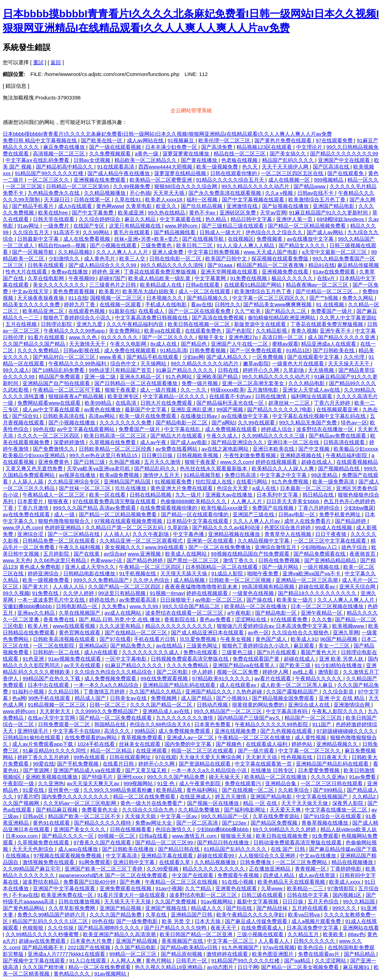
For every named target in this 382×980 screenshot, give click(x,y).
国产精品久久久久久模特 (103, 823)
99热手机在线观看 (50, 698)
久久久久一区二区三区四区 (49, 436)
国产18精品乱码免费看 (59, 370)
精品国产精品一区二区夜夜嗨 (271, 265)
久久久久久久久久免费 (126, 422)
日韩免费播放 (256, 862)
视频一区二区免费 (238, 672)
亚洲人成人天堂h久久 (91, 567)
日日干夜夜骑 (332, 534)
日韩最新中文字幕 (39, 239)
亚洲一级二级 (101, 377)
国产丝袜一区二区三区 (85, 488)
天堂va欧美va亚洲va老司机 (99, 468)
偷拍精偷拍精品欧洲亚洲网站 (282, 318)
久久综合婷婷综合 (100, 219)
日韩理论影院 (57, 324)
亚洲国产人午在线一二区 (240, 344)
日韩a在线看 (154, 836)
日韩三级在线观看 (263, 895)
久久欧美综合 (294, 790)
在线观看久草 (175, 862)
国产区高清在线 (332, 167)
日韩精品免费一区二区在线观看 (59, 541)
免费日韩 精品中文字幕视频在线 (40, 140)
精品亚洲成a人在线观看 (329, 344)
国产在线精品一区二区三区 (137, 632)
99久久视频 (16, 593)
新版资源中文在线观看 (261, 324)
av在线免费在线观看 (27, 514)
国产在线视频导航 (204, 239)
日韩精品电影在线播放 (90, 573)
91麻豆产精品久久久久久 (185, 370)
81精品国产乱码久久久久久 (236, 849)
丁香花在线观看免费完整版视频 (161, 272)
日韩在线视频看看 (131, 829)
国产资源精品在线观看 (205, 764)
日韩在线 (229, 370)
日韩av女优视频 (93, 160)
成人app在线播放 (79, 849)
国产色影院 (239, 331)
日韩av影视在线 (82, 350)
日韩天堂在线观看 (54, 219)
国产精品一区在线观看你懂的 (195, 514)
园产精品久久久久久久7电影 (281, 409)
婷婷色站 (302, 744)
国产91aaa (221, 265)
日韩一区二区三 (108, 705)
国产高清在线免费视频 (218, 318)
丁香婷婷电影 (346, 869)
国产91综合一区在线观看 (333, 816)
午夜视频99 (82, 278)
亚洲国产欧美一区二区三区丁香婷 (104, 869)
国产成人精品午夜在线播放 (119, 173)
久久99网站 (97, 232)
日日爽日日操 (158, 455)
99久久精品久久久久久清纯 (173, 265)
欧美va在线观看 (163, 331)
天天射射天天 (56, 711)
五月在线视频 (22, 324)
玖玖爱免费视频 (199, 639)
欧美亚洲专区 (124, 396)
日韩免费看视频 (208, 350)
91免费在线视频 (249, 278)
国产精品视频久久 (208, 298)
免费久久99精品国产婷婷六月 (52, 915)
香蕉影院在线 (180, 619)
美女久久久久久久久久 (59, 285)
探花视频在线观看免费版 (281, 258)
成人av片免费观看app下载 (43, 744)
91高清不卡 (67, 232)
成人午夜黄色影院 (201, 783)
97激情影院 (341, 888)
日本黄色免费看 (213, 724)
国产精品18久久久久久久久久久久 (318, 593)
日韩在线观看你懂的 (234, 173)
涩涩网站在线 (251, 619)
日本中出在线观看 (49, 685)
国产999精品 (329, 790)
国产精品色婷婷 (145, 560)
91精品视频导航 (203, 475)
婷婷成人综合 (277, 429)
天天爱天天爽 (286, 810)
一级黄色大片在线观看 (299, 363)
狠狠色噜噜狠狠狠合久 (65, 521)
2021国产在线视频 (90, 947)
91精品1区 (298, 350)
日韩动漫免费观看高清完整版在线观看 (298, 842)
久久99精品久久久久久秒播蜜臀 (43, 934)
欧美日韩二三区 (195, 245)
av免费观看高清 (138, 600)
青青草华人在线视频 (288, 534)
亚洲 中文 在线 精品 (342, 698)
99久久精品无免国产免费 (309, 422)
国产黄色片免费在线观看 (284, 140)
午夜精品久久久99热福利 (78, 363)
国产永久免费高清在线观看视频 (225, 193)
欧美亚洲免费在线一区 (68, 895)
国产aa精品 (298, 960)
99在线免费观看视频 (165, 678)
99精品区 (145, 731)
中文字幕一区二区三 (231, 941)
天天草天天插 (169, 193)
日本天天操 (208, 921)
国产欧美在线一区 (102, 140)
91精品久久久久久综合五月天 (231, 180)
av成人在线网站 (123, 613)
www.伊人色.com (22, 527)
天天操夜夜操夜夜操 (41, 298)
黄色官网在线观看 (80, 632)
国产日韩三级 (90, 462)
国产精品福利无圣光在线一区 (231, 403)
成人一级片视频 (159, 390)
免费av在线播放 (70, 272)
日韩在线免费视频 (280, 560)
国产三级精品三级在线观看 (233, 226)
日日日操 (294, 901)
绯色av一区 (354, 422)
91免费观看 (325, 836)
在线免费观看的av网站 (91, 737)
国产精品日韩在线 (179, 849)
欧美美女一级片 (295, 600)
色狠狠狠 (34, 928)
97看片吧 (28, 796)
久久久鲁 (322, 619)
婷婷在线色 (103, 600)
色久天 (250, 167)
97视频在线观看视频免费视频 (129, 521)
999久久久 (345, 908)
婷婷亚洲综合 (44, 573)
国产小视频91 (233, 698)
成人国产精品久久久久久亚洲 (342, 337)
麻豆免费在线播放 (65, 147)
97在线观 (166, 757)
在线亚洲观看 (152, 751)
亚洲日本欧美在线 (274, 449)
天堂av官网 (273, 213)
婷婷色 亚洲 (106, 272)
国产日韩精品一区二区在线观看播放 (137, 383)
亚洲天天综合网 (358, 587)
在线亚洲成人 (196, 796)
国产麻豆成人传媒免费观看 (257, 921)
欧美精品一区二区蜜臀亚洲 (161, 180)
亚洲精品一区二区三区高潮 (307, 580)
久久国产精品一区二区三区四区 (125, 587)
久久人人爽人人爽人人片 (347, 600)
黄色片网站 (159, 960)
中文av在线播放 (318, 856)
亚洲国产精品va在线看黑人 (245, 665)
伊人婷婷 (203, 672)
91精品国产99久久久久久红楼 (50, 173)
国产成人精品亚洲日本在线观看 (208, 632)
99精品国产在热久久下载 (52, 678)
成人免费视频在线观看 (232, 429)
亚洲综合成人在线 (309, 705)
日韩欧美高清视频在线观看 (65, 639)
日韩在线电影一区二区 (176, 258)
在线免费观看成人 (262, 928)
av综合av (114, 554)
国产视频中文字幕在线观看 (35, 960)
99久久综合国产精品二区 (192, 606)
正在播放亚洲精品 (270, 869)
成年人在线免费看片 (308, 521)
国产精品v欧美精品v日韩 (190, 947)
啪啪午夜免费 (263, 573)
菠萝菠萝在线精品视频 (181, 173)
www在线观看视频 (75, 626)
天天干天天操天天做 (305, 803)
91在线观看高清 (116, 167)
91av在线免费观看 (335, 272)
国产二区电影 (173, 672)
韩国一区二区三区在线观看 (203, 751)
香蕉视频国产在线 (183, 941)
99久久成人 (16, 370)
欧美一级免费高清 (334, 482)
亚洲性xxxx (131, 777)
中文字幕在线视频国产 (323, 796)
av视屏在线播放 (78, 475)
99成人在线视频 (334, 527)
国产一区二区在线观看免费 (200, 311)
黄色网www (110, 206)
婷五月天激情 (231, 796)
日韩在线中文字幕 (308, 895)
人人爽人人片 (247, 501)
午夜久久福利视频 (80, 547)
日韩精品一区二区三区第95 (78, 186)
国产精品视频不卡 (44, 947)
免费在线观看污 (244, 783)
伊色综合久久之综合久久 (275, 232)
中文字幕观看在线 (181, 219)
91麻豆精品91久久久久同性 (55, 751)
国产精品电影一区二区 (182, 422)
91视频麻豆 (182, 140)
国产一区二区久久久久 (169, 337)
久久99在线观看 (257, 422)
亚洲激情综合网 (352, 705)
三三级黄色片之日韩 (113, 285)
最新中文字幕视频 (258, 901)
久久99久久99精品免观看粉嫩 (118, 790)
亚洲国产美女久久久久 (80, 829)
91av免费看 (363, 777)
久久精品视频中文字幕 (264, 541)
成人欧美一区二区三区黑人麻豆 (297, 685)
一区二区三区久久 (49, 180)
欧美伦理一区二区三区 (225, 140)
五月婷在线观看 (311, 908)
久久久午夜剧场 (151, 534)
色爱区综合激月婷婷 (288, 527)
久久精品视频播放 (105, 193)
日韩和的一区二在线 (57, 652)
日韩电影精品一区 (77, 606)
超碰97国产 (112, 278)
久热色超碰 (250, 691)
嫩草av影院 (256, 363)
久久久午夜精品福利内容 (136, 324)
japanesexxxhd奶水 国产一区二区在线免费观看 (114, 875)
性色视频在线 (297, 757)
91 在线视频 (331, 304)
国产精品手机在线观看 (153, 357)
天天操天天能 (141, 816)
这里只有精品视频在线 (136, 226)
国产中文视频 (315, 449)
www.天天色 (17, 560)
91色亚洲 (34, 659)
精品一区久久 (363, 180)
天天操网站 (154, 363)
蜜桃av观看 (285, 344)
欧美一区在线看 (108, 495)
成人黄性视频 (311, 737)
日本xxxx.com (22, 836)
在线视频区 (241, 239)
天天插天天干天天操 (128, 901)
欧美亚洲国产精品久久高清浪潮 (120, 934)
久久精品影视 (272, 331)
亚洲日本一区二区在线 (294, 442)
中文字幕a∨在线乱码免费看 (38, 160)
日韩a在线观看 (203, 285)
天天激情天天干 (88, 344)
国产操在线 (260, 600)
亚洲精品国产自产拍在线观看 (57, 383)
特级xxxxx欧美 (227, 390)
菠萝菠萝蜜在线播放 (187, 153)
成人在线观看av (239, 685)
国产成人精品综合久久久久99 (103, 265)
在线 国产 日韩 (288, 849)
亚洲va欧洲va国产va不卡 (312, 573)
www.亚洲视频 (145, 554)
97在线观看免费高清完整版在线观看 (115, 501)
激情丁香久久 (239, 560)
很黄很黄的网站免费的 (259, 705)
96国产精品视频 (339, 639)
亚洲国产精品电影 (334, 206)
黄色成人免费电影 (41, 567)
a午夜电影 (240, 613)
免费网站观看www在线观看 (50, 403)
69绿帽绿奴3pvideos (341, 219)
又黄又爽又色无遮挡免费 (35, 468)
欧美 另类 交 (177, 921)
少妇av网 (193, 357)
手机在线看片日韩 (155, 639)
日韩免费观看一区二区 (65, 724)
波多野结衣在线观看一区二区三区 (185, 613)
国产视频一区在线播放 (214, 803)
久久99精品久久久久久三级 (274, 436)
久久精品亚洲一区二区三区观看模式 (142, 541)
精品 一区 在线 (261, 803)
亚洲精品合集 (281, 783)
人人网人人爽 (127, 960)
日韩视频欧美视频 (198, 455)
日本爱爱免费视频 (319, 770)
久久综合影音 (339, 691)
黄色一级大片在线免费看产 (152, 803)
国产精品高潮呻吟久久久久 (110, 928)
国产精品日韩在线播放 (224, 842)
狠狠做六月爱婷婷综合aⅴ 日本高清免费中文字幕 (273, 626)
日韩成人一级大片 (221, 232)
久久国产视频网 (22, 803)
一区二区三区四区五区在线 (293, 173)
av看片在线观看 (273, 678)
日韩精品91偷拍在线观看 (32, 737)
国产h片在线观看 (277, 652)
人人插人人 (117, 534)
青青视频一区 (311, 869)
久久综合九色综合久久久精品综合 (114, 672)
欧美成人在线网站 (187, 554)
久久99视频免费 (132, 186)
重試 (38, 62)
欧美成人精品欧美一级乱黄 (160, 278)
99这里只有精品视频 (123, 593)
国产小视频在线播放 (72, 422)
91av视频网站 (217, 901)
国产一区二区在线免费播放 (220, 547)
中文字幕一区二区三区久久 (310, 751)
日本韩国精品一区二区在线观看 (222, 567)
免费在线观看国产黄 (257, 659)
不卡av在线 (25, 895)
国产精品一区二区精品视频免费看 (308, 226)
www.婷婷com (182, 226)
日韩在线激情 (271, 396)
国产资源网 (37, 770)
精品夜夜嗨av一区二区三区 (318, 285)
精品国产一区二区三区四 (314, 718)
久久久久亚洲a (329, 777)
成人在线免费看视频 (87, 239)
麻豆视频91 (357, 967)
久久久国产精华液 (44, 967)
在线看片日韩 (119, 764)
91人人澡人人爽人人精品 (246, 245)
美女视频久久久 (124, 547)
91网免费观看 (95, 862)
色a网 (19, 698)
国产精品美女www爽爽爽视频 (278, 304)
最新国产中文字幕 (146, 409)
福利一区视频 (203, 199)
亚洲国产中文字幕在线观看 (65, 888)
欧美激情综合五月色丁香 (318, 199)
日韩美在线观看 (46, 265)
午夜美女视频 (236, 639)
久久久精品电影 (307, 383)
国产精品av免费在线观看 (338, 436)
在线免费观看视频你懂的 (169, 508)
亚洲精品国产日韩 (192, 915)
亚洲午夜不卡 (336, 331)
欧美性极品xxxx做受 (225, 508)
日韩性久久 (228, 304)
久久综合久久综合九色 (149, 810)
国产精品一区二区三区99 (165, 842)
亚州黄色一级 (64, 790)
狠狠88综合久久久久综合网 (186, 186)
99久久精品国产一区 (226, 816)
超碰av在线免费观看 (43, 941)
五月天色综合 (324, 901)
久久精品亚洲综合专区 (74, 482)
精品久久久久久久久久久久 (214, 869)
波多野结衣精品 (41, 882)
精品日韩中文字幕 (252, 219)
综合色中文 (124, 363)
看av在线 (201, 304)
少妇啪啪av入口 (319, 547)
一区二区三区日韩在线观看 (332, 783)
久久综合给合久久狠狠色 (301, 632)
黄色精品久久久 (72, 974)
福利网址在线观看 (312, 396)
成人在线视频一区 (290, 180)
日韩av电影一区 (297, 514)
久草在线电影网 (46, 278)
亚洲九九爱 (90, 324)
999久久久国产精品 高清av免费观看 (95, 508)
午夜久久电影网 (129, 344)
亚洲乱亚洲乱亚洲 (192, 409)
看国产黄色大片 (319, 652)
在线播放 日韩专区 (273, 770)
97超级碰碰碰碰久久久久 (346, 731)
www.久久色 (83, 337)
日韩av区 (34, 816)
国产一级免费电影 (138, 921)
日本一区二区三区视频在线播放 (328, 606)
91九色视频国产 (241, 947)
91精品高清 (173, 350)
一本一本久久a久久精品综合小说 (210, 770)
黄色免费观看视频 (74, 291)
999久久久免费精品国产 (102, 580)
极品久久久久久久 (293, 278)
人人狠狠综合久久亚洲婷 (267, 856)
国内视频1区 (348, 895)
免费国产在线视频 (273, 508)
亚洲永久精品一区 (141, 377)
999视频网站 (139, 783)
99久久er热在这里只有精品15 (104, 455)
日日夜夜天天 (333, 757)
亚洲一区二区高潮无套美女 (254, 383)
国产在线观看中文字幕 (314, 357)
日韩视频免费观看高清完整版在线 (190, 659)
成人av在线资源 (317, 875)
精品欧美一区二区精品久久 (146, 160)
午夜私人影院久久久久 (338, 711)
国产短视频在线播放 (286, 206)
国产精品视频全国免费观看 (284, 698)
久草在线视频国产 (80, 613)
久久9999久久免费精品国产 (108, 711)
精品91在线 (322, 265)
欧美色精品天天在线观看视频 (292, 882)
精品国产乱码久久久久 (289, 160)
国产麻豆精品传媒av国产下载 (343, 849)
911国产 (322, 724)
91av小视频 (169, 888)
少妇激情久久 (65, 258)
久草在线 (157, 915)
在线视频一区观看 (121, 304)
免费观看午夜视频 (239, 875)
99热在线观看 (90, 757)
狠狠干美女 (212, 337)
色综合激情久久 (174, 829)
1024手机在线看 (97, 744)
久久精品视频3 (76, 252)
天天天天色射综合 (34, 849)
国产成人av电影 (189, 442)
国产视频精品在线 (339, 468)
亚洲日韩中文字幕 (134, 862)
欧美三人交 (133, 258)
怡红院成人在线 (215, 482)
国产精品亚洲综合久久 (238, 442)
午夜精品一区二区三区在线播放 (255, 737)
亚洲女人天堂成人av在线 (312, 390)
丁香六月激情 (34, 508)
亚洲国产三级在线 (254, 514)
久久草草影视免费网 (72, 908)
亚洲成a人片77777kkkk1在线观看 (67, 954)
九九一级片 (189, 495)
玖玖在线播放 (131, 488)
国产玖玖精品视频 (202, 206)
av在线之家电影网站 (226, 449)
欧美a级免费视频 (120, 475)
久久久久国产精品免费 (116, 915)
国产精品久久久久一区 (68, 836)
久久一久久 (194, 390)
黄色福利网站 (203, 790)
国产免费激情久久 (54, 449)
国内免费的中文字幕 (189, 744)
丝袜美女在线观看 (140, 744)
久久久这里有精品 (121, 626)
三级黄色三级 (238, 652)
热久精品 (216, 219)
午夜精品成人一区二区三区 (54, 495)
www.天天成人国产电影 (271, 252)
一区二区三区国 (24, 186)
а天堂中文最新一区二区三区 (335, 252)
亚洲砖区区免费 (238, 213)
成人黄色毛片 (100, 258)
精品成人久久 (207, 908)
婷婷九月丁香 (80, 304)
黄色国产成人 (272, 639)
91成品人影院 (228, 573)
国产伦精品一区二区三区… (327, 291)
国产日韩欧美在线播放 (129, 849)
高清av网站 (102, 416)
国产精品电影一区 (277, 613)
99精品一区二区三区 (134, 954)
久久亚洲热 (51, 783)
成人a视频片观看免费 (317, 921)
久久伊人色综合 (152, 580)
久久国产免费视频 (176, 901)
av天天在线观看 (83, 665)
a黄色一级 (147, 153)
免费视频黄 (270, 239)
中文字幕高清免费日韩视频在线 (152, 318)
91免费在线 (46, 593)
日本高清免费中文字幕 (313, 928)
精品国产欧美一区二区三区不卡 (85, 816)
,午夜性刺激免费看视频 (250, 455)
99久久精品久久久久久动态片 (256, 186)
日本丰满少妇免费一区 (172, 147)
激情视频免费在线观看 (49, 862)
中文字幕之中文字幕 (284, 475)
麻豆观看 (305, 646)
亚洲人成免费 (168, 252)
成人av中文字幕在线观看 (52, 409)
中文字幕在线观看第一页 (264, 764)
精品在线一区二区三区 (240, 153)
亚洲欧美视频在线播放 (52, 777)
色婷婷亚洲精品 (63, 527)
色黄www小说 (107, 560)
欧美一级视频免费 (218, 167)
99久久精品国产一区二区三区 (228, 711)
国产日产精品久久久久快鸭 (176, 928)
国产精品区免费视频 (275, 823)
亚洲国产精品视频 (121, 908)
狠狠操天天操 (237, 836)
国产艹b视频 (325, 298)
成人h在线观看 (76, 206)
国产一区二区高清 (198, 823)
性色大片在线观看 (27, 272)
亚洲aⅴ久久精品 (37, 613)
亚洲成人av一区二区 (191, 737)
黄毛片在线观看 (132, 232)
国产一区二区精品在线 (74, 534)
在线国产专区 (90, 226)
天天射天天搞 (262, 757)
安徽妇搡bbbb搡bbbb (28, 606)
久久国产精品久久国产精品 (35, 344)
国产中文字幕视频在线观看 (254, 199)
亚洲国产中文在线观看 (345, 160)
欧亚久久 (167, 206)
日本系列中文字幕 (278, 495)
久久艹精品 (199, 888)
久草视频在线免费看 (113, 442)
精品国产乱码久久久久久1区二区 (51, 921)
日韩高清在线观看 (345, 442)
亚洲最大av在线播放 (230, 495)
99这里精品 (325, 475)
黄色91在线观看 (52, 823)
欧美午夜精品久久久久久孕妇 (251, 915)
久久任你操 (61, 928)
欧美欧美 (334, 934)
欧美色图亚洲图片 (273, 954)
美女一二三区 (335, 646)
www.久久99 (145, 606)
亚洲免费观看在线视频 (126, 888)
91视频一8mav (167, 593)
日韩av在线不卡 (316, 193)
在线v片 (327, 278)
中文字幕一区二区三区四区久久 (269, 298)
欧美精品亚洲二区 (44, 311)
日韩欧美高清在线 (64, 416)
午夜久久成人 (223, 436)
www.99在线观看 (165, 547)
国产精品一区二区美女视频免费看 (301, 967)
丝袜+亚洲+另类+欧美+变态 (147, 239)
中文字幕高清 (122, 856)
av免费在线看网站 (177, 449)
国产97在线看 (115, 639)
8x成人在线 (164, 344)
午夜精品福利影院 (347, 455)
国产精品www (310, 186)
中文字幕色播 (189, 534)
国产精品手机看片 (34, 206)
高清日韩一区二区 (283, 337)
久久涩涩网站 (331, 960)
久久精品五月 (304, 934)
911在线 (78, 298)
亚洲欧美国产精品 (218, 377)
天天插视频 (322, 370)
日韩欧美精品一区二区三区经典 (116, 449)
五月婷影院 (57, 554)
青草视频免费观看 (142, 737)
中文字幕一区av (179, 816)
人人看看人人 (274, 941)
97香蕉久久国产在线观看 (103, 842)
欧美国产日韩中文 (227, 258)
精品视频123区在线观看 (265, 147)
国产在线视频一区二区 (249, 790)
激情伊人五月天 (162, 475)
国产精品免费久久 (132, 646)
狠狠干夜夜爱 (121, 390)
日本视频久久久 (165, 298)
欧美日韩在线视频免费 (282, 836)
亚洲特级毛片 (34, 731)
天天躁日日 (58, 199)
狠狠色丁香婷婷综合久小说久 (78, 318)
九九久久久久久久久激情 (185, 718)
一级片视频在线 (322, 567)
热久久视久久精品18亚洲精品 (170, 967)
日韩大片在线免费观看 (167, 403)
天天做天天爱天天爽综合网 (211, 757)
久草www (273, 888)
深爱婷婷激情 (70, 442)
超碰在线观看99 (216, 856)
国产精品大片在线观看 (177, 436)
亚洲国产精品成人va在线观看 (88, 770)
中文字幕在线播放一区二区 (337, 810)
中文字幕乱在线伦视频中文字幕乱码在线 (320, 416)
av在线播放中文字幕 (311, 239)
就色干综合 (355, 547)
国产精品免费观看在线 (320, 554)
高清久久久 (118, 731)
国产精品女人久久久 (303, 245)
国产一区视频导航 (34, 252)
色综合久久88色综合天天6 (161, 724)
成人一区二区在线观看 (205, 291)
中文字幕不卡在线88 (77, 731)
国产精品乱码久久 (156, 468)
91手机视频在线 (138, 573)
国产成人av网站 (326, 232)
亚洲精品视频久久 (338, 744)
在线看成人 (152, 311)
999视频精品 (329, 180)
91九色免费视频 (291, 482)
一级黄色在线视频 (254, 593)
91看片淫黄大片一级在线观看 (132, 895)
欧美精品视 (170, 790)
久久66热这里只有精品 (60, 560)
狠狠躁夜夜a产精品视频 (77, 396)
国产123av (235, 823)
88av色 (356, 934)
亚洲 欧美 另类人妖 (342, 659)
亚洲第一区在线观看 (211, 541)
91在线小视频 (238, 882)
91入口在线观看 (88, 960)
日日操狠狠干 (176, 600)
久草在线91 (128, 199)
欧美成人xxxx (345, 882)
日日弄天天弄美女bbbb (294, 501)
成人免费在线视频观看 (131, 350)
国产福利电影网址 (245, 810)
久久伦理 (355, 357)
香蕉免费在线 (59, 619)
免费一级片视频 (200, 383)
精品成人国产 (91, 698)
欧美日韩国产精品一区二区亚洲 (197, 934)
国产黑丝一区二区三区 (194, 560)
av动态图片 (221, 967)
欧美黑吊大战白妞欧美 (149, 291)
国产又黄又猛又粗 (147, 770)
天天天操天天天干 (350, 363)
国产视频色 (229, 744)
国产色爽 (131, 882)
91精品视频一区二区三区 (57, 705)
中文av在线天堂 (31, 291)
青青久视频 (304, 331)
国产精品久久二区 (286, 311)
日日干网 (248, 967)
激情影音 (329, 672)
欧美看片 (109, 291)
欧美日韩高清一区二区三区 (116, 436)
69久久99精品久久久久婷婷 (285, 829)
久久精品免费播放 (199, 810)
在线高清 (127, 403)
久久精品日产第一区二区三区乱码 (125, 527)
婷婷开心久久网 (262, 370)
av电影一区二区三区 (220, 600)
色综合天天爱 (233, 488)
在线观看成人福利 (267, 744)
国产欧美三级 (296, 665)
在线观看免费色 (204, 331)
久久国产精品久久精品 (156, 691)
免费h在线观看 (201, 652)
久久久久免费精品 (39, 350)
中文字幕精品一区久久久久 (175, 396)
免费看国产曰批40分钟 (90, 882)
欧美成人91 (304, 639)
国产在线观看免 (346, 173)
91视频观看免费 (174, 482)
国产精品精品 (360, 954)
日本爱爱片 (31, 501)
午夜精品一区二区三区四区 (151, 567)
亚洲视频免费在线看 (286, 272)
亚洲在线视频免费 (236, 731)
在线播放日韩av (199, 416)
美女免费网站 (125, 331)
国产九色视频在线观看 (287, 731)
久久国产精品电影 (136, 947)
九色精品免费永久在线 (54, 193)
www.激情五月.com (195, 836)
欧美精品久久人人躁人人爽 (283, 468)
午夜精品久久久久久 (319, 678)
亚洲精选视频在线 (301, 455)
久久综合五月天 (32, 232)
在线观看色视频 (87, 311)
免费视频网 (164, 698)
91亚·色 (167, 783)
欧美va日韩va (305, 915)
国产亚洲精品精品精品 (331, 560)
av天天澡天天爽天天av (94, 783)
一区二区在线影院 (54, 646)
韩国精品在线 (111, 724)
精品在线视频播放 (353, 862)
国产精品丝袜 (273, 908)
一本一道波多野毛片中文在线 (52, 600)
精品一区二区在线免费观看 (145, 796)
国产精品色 (194, 344)
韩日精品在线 (319, 495)
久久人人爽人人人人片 (123, 252)
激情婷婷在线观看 (228, 954)
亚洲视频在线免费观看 (100, 180)
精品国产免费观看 (60, 377)
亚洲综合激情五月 (276, 547)
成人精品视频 (190, 580)
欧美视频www (349, 626)
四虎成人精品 (279, 875)
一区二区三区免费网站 (302, 862)
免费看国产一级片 (332, 311)
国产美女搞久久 (288, 153)
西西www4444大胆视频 (166, 167)
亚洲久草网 (346, 632)
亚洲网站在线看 (361, 928)
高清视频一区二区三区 (59, 153)
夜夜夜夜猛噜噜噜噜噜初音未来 (202, 587)
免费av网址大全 (154, 823)
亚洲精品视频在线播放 (235, 534)
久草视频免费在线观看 (44, 842)
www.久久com (236, 462)
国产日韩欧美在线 (334, 350)
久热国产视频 (125, 462)
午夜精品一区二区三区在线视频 (182, 882)
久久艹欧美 (248, 311)
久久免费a (114, 606)
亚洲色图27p (244, 337)
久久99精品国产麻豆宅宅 (32, 869)
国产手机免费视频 (78, 764)
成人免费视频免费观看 (111, 678)
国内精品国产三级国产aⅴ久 (250, 718)
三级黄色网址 (203, 646)
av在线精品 (170, 646)
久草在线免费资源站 (277, 816)
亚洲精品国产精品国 (128, 482)
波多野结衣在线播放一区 (325, 429)
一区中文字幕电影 (127, 659)
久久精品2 (365, 796)
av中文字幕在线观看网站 (86, 429)
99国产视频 (230, 409)
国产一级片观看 (257, 751)
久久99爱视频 (163, 869)
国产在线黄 (87, 554)
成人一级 (65, 514)
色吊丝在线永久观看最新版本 (214, 468)
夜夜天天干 (224, 928)
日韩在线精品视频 (151, 495)
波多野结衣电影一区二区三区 (204, 895)
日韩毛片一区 (192, 960)
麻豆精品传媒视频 (358, 265)
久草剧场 (294, 370)
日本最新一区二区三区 (307, 488)
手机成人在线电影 (167, 304)
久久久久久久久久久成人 (151, 652)
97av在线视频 (279, 947)
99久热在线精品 (167, 213)
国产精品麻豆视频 (57, 810)
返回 (56, 62)
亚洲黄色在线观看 (237, 888)
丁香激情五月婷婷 (105, 691)
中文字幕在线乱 (183, 429)
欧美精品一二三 (306, 888)
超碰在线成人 (317, 462)
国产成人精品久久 (228, 357)
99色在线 (44, 429)
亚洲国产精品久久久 (209, 691)
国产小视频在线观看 (114, 245)
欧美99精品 (99, 403)
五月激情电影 (263, 390)
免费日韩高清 (241, 475)
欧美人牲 (39, 626)
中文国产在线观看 (193, 875)
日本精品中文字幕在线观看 (198, 521)
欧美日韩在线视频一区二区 (199, 324)
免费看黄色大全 (100, 810)
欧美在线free (54, 213)
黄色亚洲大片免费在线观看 (182, 488)
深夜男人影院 (348, 803)
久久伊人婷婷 (79, 593)
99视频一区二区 (117, 836)
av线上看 (304, 672)
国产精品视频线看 (175, 232)
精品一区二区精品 (112, 751)
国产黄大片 (36, 587)
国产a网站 (223, 422)
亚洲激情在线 (243, 206)
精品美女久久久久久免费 (32, 304)
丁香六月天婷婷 (333, 403)
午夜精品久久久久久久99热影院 (272, 724)
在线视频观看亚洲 (338, 409)
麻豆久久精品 (141, 219)
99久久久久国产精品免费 (176, 777)
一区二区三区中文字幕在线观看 (330, 541)
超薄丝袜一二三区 (290, 403)
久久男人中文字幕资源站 (348, 318)
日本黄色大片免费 (92, 941)
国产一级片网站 (281, 567)
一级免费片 (57, 226)
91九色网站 (180, 377)
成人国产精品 (197, 698)
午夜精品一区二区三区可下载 (67, 390)
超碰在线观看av (317, 587)
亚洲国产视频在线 (167, 908)
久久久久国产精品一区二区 (162, 705)
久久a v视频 (280, 193)
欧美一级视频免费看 (46, 580)
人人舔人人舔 (28, 482)
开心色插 (140, 193)
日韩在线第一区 (93, 199)
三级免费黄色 (157, 245)
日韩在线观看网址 (131, 757)
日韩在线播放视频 (80, 901)
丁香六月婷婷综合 (319, 508)
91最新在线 (122, 311)
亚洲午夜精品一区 (322, 613)
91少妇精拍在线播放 (339, 665)
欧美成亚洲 (132, 213)
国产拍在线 (240, 908)
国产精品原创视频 (182, 954)
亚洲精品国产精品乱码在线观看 (180, 685)
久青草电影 (139, 206)
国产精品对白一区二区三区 (65, 357)
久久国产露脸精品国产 (293, 691)
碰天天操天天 (225, 777)
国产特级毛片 (98, 777)
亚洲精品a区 (93, 646)
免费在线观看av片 (320, 954)
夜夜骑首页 (363, 554)
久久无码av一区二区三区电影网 (80, 803)
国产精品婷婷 (351, 521)
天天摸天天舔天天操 (184, 573)
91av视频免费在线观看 (75, 659)
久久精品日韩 (64, 691)
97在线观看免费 (335, 140)
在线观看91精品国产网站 (254, 285)
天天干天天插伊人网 (286, 167)
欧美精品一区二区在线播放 (256, 606)
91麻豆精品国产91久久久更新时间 (329, 213)
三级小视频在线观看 (261, 934)
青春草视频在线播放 (325, 823)
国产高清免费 (217, 147)
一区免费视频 (268, 357)
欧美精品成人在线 (161, 285)
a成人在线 (265, 488)
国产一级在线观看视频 (116, 147)
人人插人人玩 (69, 587)
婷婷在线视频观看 (277, 462)
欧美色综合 (311, 947)
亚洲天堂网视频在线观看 (230, 272)
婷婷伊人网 (276, 672)
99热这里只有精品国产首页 (121, 370)
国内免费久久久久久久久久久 (76, 796)
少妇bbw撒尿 (359, 508)
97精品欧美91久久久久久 (222, 678)
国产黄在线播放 (200, 160)
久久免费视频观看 (111, 153)
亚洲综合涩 (31, 534)
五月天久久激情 (163, 462)
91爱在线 (34, 790)
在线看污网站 (252, 482)
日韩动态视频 (213, 705)
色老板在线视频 (240, 160)
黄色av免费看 (216, 619)
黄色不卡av (203, 213)
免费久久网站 (358, 298)
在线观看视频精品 (357, 462)
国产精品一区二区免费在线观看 (116, 718)
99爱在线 (44, 764)
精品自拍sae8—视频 (63, 245)
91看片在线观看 (47, 337)
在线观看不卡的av (231, 396)
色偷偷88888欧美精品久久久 (194, 501)
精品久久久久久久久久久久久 (180, 626)
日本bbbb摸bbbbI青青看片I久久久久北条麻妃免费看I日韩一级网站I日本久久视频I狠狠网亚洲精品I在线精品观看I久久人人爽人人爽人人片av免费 (167, 134)
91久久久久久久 (120, 337)
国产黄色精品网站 (24, 908)
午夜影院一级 (19, 783)
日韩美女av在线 (129, 698)
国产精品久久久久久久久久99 (344, 153)
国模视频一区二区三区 (117, 298)
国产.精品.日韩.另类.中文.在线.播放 (120, 619)
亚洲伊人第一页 (295, 219)
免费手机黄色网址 (341, 514)
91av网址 (29, 226)
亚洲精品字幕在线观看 (168, 856)
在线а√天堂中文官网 (52, 718)
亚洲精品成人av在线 (167, 711)
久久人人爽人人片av (257, 521)
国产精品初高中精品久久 (65, 167)
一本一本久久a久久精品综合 (107, 685)
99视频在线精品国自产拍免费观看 (251, 554)
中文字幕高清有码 (287, 711)
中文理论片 (310, 147)
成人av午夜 (154, 442)
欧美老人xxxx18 (164, 199)
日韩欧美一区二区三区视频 (241, 580)
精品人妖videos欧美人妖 (349, 829)
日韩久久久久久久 (315, 941)
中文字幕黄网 (211, 278)
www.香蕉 (112, 357)
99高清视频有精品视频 (269, 587)
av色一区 (258, 632)
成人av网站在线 (146, 140)
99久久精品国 (360, 901)
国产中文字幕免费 (93, 213)
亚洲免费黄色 (54, 462)
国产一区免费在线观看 (257, 350)
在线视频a (18, 856)
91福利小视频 (29, 691)
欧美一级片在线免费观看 (148, 416)
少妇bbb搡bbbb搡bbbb (223, 829)
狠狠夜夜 (59, 501)
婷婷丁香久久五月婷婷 (44, 757)
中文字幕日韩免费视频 (214, 252)
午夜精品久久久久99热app (75, 331)
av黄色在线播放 (103, 409)
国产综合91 (26, 416)
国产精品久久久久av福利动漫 (227, 527)
